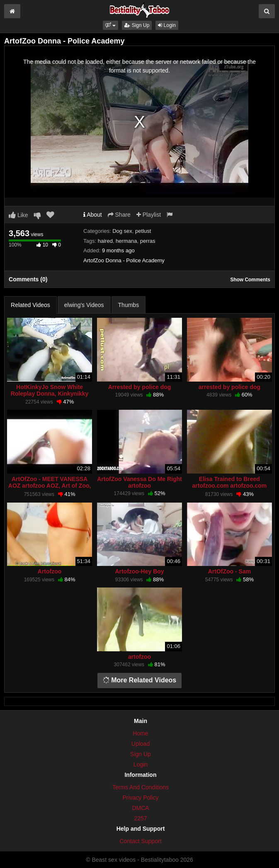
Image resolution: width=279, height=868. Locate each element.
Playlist (149, 215)
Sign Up (137, 25)
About (93, 215)
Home (140, 733)
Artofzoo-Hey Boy (139, 571)
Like (18, 215)
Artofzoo (50, 571)
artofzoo (139, 657)
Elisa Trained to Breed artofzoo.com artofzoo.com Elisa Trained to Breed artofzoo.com (230, 489)
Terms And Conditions (141, 787)
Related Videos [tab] (30, 305)
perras (148, 241)
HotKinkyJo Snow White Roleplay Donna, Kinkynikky (50, 390)
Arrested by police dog (140, 387)
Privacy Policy (140, 798)
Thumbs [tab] (129, 305)
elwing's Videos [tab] (84, 305)
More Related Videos (140, 680)
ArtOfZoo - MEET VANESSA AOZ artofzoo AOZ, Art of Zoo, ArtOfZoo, (50, 486)
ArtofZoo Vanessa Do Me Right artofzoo (139, 482)
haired (105, 241)
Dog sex (122, 231)
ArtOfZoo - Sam (229, 571)
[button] (110, 25)
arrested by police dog (229, 387)
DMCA (140, 808)
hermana (126, 241)
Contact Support (140, 841)
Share (119, 215)
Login (167, 25)
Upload (141, 744)
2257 (140, 818)
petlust (143, 231)
